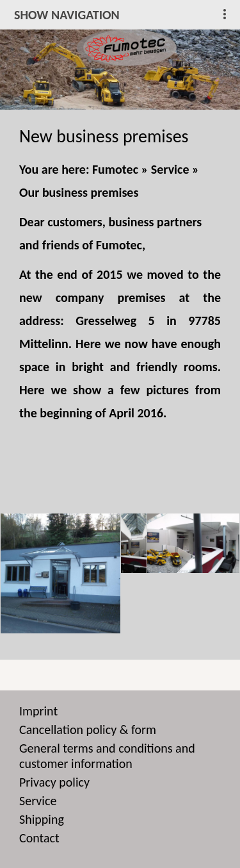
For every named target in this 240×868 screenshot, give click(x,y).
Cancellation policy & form (88, 730)
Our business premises (79, 192)
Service (170, 169)
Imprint (38, 711)
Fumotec (115, 169)
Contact (39, 838)
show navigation (67, 15)
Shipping (42, 819)
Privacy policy (54, 782)
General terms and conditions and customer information (107, 756)
